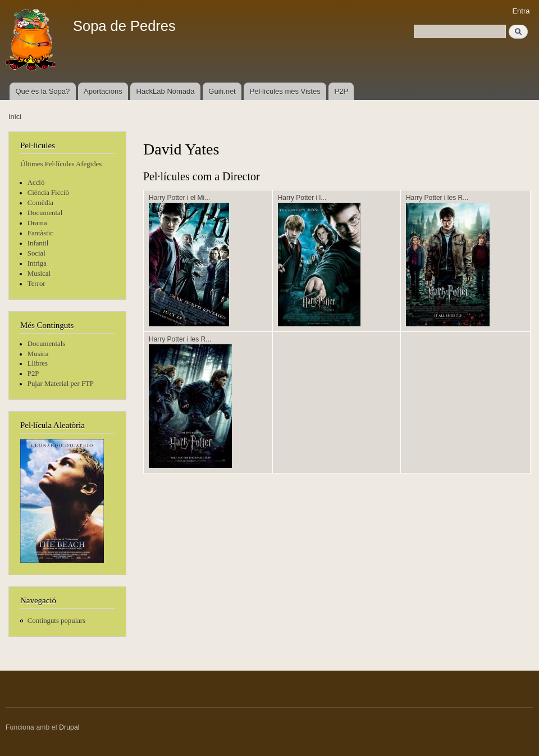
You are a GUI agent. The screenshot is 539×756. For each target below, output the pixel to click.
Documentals (46, 344)
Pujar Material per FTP (61, 384)
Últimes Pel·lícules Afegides (61, 164)
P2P (342, 91)
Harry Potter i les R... (437, 198)
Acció (36, 183)
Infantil (38, 243)
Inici (15, 117)
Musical (39, 274)
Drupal (69, 727)
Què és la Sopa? (42, 91)
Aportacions (103, 91)
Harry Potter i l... (302, 198)
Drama (37, 223)
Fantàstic (40, 233)
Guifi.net (222, 91)
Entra (521, 11)
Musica (38, 354)
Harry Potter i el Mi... (179, 198)
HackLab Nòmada (165, 91)
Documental (45, 213)
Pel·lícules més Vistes (285, 91)
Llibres (38, 363)
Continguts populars (56, 621)
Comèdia (40, 203)
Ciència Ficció (48, 193)
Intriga (37, 263)
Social (36, 253)
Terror (36, 284)
